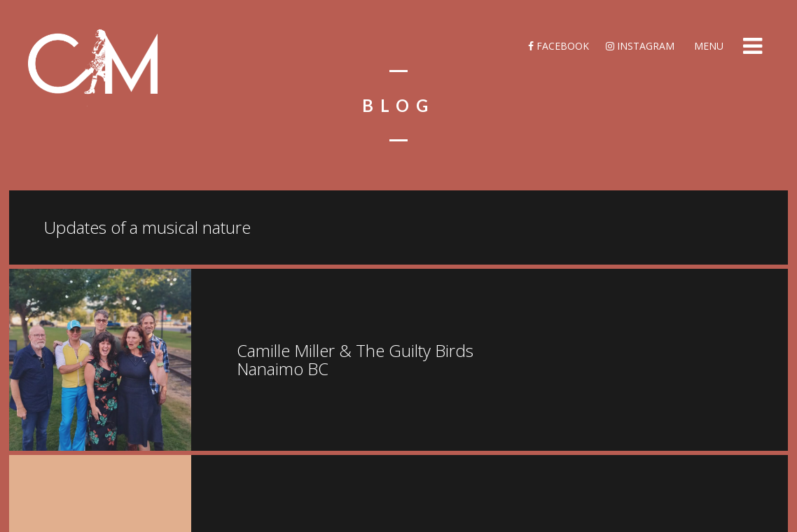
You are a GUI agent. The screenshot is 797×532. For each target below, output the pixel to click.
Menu (707, 46)
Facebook (559, 46)
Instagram (640, 46)
